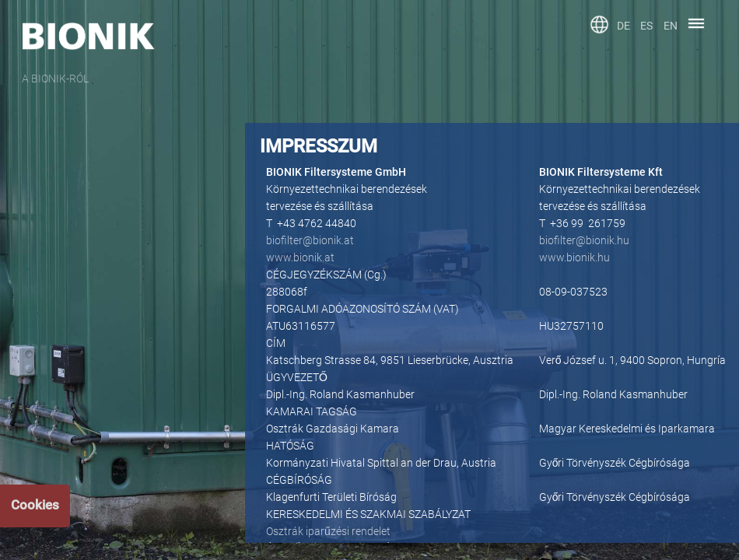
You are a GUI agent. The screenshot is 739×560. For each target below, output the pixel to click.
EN (671, 26)
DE (623, 26)
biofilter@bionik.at (310, 240)
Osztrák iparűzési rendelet (328, 531)
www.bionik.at (300, 257)
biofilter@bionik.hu (584, 240)
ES (646, 26)
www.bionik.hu (574, 257)
